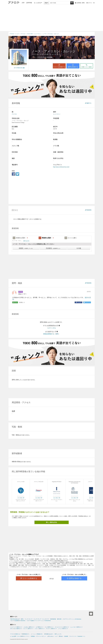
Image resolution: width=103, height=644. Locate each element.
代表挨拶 (66, 636)
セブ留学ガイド (40, 627)
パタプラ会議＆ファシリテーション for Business (39, 621)
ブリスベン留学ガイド (51, 629)
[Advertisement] (52, 18)
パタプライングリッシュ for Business (72, 619)
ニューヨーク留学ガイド (76, 627)
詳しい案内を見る (52, 522)
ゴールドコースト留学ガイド (62, 627)
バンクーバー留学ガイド (16, 627)
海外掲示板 (53, 619)
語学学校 (29, 3)
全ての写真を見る (19, 68)
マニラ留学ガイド (49, 627)
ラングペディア (29, 619)
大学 (23, 3)
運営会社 (61, 636)
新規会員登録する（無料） (52, 334)
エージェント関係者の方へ (37, 634)
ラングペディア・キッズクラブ (41, 619)
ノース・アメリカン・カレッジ (53, 51)
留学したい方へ (58, 634)
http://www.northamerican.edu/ (61, 167)
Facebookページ (81, 636)
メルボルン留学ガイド (29, 627)
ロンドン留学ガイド (28, 629)
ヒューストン (55, 54)
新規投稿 (88, 210)
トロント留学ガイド (40, 629)
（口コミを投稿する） (35, 219)
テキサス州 (44, 54)
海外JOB (59, 619)
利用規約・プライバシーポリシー (38, 636)
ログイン (89, 3)
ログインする (52, 328)
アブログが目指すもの (15, 634)
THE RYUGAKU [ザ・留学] (17, 619)
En (94, 3)
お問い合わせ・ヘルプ (52, 636)
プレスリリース (73, 636)
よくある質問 (13, 636)
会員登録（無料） (80, 3)
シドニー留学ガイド (63, 629)
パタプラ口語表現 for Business (18, 621)
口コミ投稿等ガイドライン (24, 636)
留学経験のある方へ (49, 634)
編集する (88, 103)
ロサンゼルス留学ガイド (16, 629)
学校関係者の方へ (26, 634)
